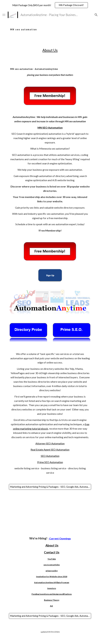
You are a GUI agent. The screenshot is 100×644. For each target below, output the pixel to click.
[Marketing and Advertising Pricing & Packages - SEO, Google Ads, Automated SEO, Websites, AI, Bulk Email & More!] (50, 487)
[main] (50, 27)
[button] (4, 15)
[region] (50, 5)
